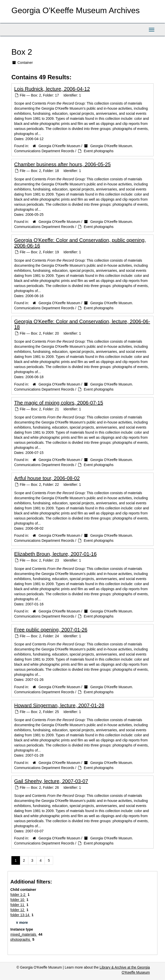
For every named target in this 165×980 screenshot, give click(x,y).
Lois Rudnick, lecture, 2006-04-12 (52, 89)
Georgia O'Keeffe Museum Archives (76, 10)
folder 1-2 (18, 895)
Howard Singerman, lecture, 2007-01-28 (59, 705)
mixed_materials (24, 934)
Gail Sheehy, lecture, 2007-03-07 (51, 781)
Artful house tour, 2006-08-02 (47, 478)
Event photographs (99, 151)
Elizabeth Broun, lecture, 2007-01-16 (55, 554)
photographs (21, 939)
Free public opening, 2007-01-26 (51, 630)
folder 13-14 (20, 915)
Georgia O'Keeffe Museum (59, 146)
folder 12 (18, 910)
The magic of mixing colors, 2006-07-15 (59, 403)
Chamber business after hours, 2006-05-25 (62, 164)
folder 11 (18, 905)
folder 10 (18, 900)
